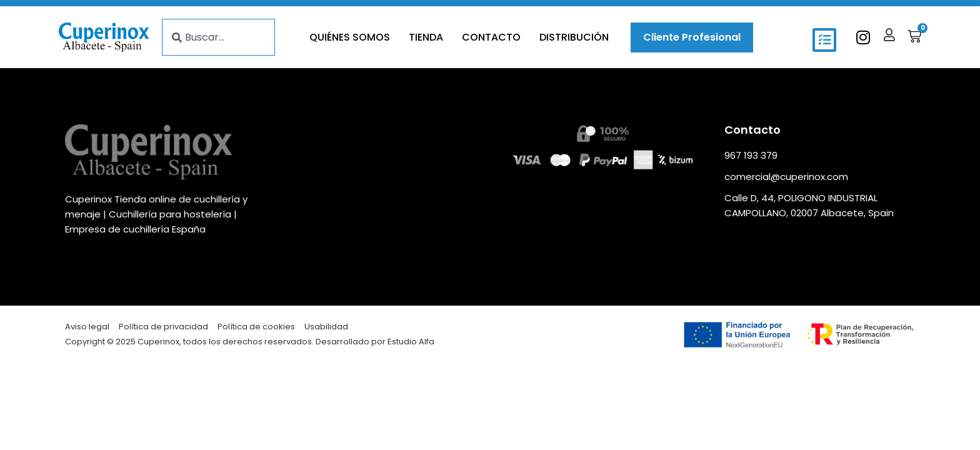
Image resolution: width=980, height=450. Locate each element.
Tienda (426, 37)
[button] (824, 40)
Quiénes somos (350, 37)
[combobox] (218, 37)
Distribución (574, 37)
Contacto (491, 37)
